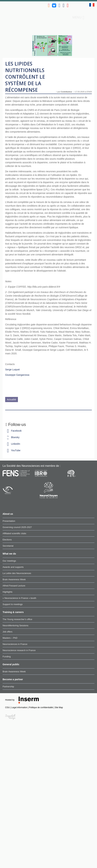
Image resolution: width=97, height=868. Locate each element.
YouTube (13, 450)
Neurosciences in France (15, 644)
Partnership (8, 687)
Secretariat (8, 546)
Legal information (20, 707)
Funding (7, 657)
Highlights (7, 592)
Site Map (59, 707)
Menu (78, 18)
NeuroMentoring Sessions (16, 625)
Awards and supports (13, 567)
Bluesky (12, 437)
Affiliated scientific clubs (14, 533)
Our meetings (9, 561)
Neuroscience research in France (19, 650)
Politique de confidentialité (41, 707)
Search (89, 17)
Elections (7, 540)
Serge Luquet (12, 370)
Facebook (14, 431)
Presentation (9, 521)
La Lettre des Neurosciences (17, 573)
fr (92, 5)
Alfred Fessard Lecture (14, 586)
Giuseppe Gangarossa (17, 375)
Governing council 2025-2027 (17, 527)
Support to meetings (13, 604)
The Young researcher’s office (17, 619)
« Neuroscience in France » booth (19, 598)
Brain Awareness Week (14, 579)
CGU (8, 707)
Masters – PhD (10, 638)
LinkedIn (13, 444)
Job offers (7, 632)
